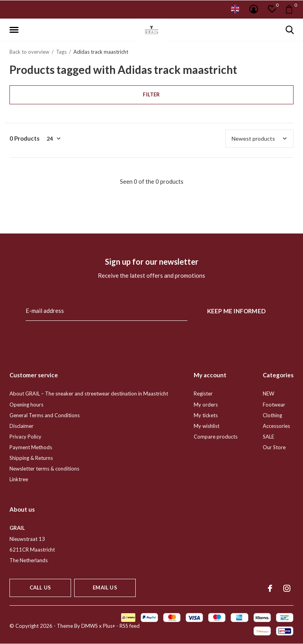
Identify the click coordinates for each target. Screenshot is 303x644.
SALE (268, 437)
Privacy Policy (25, 437)
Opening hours (26, 405)
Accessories (276, 426)
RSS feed (130, 626)
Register (203, 394)
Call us (40, 588)
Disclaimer (22, 426)
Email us (105, 588)
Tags (61, 52)
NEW (268, 394)
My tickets (206, 415)
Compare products (216, 437)
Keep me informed (236, 311)
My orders (206, 405)
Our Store (274, 447)
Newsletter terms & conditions (44, 469)
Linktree (19, 479)
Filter (151, 94)
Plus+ (109, 626)
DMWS (90, 626)
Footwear (274, 405)
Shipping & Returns (31, 458)
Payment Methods (31, 447)
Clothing (272, 415)
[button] (15, 30)
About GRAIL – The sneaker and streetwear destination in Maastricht (89, 394)
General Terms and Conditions (45, 415)
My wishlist (207, 426)
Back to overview (29, 52)
